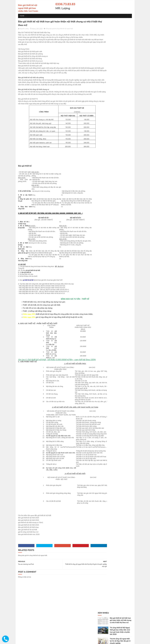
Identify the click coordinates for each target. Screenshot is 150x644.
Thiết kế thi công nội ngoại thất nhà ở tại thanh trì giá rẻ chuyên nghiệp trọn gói (120, 116)
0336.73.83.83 (65, 4)
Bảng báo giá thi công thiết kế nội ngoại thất (59, 29)
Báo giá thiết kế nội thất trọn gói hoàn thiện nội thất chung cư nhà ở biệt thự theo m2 (121, 28)
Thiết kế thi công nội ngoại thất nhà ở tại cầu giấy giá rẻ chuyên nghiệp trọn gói (120, 77)
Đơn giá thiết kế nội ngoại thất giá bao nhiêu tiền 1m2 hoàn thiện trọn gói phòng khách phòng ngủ (28, 11)
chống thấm (40, 641)
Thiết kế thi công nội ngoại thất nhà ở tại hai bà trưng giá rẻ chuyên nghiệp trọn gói (121, 87)
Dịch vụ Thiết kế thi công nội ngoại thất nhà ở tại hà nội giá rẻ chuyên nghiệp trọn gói (121, 58)
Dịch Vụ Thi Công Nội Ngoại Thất (110, 131)
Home (22, 16)
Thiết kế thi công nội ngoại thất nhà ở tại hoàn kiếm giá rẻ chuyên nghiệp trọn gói (120, 97)
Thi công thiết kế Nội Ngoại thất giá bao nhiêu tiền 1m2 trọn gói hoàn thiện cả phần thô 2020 (120, 39)
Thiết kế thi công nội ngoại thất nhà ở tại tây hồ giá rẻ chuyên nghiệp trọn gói (120, 68)
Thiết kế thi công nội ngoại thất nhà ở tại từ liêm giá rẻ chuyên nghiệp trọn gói (120, 106)
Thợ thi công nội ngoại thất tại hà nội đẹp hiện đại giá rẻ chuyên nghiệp (120, 49)
